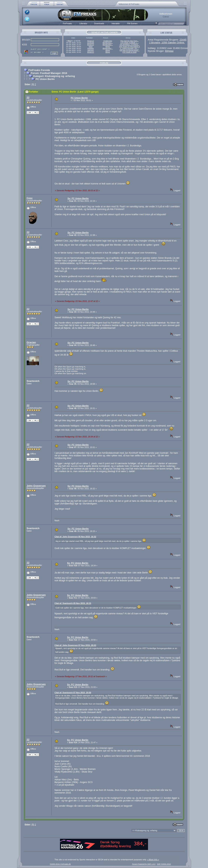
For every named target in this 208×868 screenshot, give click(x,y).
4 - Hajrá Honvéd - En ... (129, 48)
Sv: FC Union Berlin (78, 199)
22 (28, 97)
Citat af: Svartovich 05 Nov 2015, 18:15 (73, 603)
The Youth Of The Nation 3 (129, 47)
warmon (91, 50)
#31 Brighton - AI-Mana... (129, 45)
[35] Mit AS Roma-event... (129, 50)
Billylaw (169, 51)
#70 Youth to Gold (129, 52)
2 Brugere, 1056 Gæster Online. (167, 42)
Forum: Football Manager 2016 (49, 73)
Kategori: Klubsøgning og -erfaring (54, 76)
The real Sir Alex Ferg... (129, 41)
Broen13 (91, 41)
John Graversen (36, 486)
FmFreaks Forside (39, 70)
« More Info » (153, 860)
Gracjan (31, 342)
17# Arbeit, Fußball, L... (129, 43)
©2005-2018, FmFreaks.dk (60, 864)
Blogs (108, 47)
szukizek (91, 43)
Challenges (108, 41)
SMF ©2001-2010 (164, 864)
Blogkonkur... (108, 43)
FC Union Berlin (45, 79)
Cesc (30, 198)
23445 (183, 40)
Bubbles (91, 48)
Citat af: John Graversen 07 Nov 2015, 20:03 (75, 645)
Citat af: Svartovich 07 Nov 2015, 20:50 (73, 693)
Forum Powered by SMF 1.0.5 (144, 864)
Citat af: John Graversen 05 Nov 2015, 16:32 (75, 537)
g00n (91, 47)
